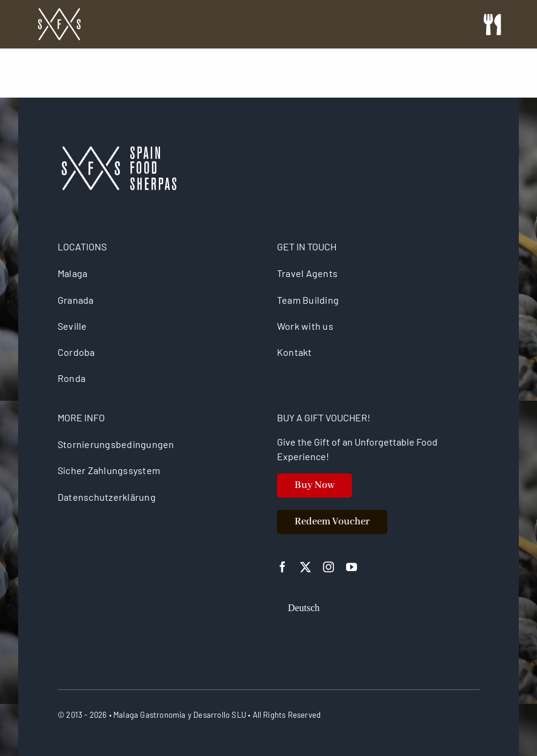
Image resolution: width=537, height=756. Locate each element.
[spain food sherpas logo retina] (59, 12)
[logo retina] (118, 151)
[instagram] (329, 567)
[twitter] (305, 567)
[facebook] (282, 567)
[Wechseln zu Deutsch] (304, 608)
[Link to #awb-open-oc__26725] (492, 25)
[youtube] (352, 567)
